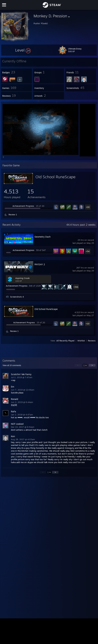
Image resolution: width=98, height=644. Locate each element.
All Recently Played (65, 341)
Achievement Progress (23, 206)
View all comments (12, 365)
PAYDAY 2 (40, 264)
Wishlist (81, 341)
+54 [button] (88, 251)
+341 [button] (76, 287)
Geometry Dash (43, 237)
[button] (23, 50)
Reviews (92, 341)
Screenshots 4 (17, 297)
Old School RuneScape (55, 177)
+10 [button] (88, 207)
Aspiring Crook (22, 278)
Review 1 (13, 215)
